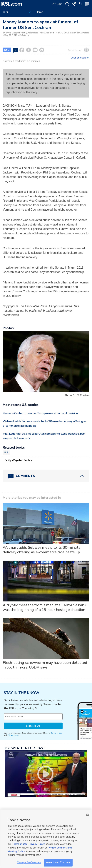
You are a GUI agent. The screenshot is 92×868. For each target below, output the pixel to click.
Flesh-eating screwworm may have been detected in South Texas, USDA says (45, 665)
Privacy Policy (37, 844)
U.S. (7, 452)
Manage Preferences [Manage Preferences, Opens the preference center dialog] (29, 862)
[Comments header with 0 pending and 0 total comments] (46, 476)
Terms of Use (57, 733)
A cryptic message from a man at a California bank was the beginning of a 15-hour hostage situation (45, 607)
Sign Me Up (33, 726)
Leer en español (80, 58)
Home (40, 12)
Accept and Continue (58, 862)
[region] (46, 839)
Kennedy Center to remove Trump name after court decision (40, 413)
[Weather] (57, 4)
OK (88, 815)
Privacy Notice (13, 735)
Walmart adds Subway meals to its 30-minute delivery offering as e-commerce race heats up (42, 550)
